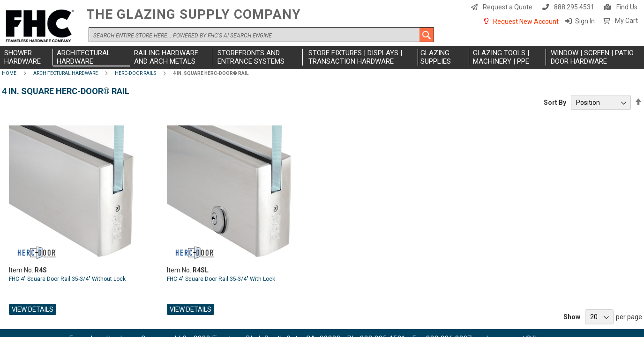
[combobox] (261, 35)
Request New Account (526, 22)
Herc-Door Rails (135, 73)
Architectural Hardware (66, 73)
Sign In (585, 21)
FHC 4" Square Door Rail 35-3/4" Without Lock (67, 279)
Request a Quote (508, 7)
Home (9, 73)
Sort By (555, 103)
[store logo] (42, 26)
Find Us (627, 7)
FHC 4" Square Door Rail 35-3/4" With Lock (221, 279)
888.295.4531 (574, 7)
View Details (33, 309)
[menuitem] (27, 57)
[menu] (322, 58)
